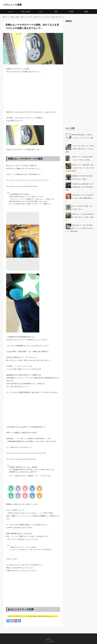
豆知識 (71, 12)
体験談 (86, 12)
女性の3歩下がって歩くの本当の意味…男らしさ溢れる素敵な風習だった (79, 198)
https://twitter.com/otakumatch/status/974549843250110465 (26, 453)
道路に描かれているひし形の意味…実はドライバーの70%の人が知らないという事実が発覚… (79, 228)
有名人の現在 (26, 12)
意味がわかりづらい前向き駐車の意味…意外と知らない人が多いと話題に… (79, 217)
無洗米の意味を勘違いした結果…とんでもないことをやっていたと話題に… (79, 138)
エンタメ (11, 12)
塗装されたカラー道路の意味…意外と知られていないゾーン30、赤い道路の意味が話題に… (80, 168)
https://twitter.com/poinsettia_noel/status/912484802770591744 (27, 180)
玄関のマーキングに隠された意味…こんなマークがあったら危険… (83, 158)
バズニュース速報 (12, 5)
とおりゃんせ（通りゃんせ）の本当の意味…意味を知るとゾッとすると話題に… (79, 149)
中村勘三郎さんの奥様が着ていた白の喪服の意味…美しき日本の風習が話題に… (79, 187)
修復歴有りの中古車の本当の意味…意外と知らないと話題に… (83, 177)
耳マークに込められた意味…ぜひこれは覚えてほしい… (83, 208)
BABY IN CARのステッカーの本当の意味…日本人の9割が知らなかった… (33, 616)
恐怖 (56, 12)
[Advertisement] (33, 95)
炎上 (41, 12)
